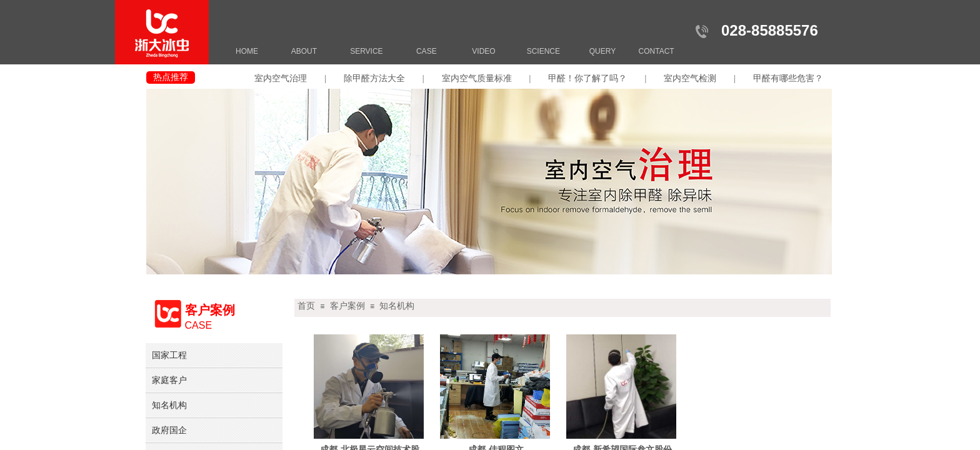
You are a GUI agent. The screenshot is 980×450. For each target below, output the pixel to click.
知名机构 (397, 306)
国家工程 (169, 355)
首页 (306, 306)
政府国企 (169, 430)
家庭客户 (169, 380)
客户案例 (347, 306)
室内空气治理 (281, 78)
